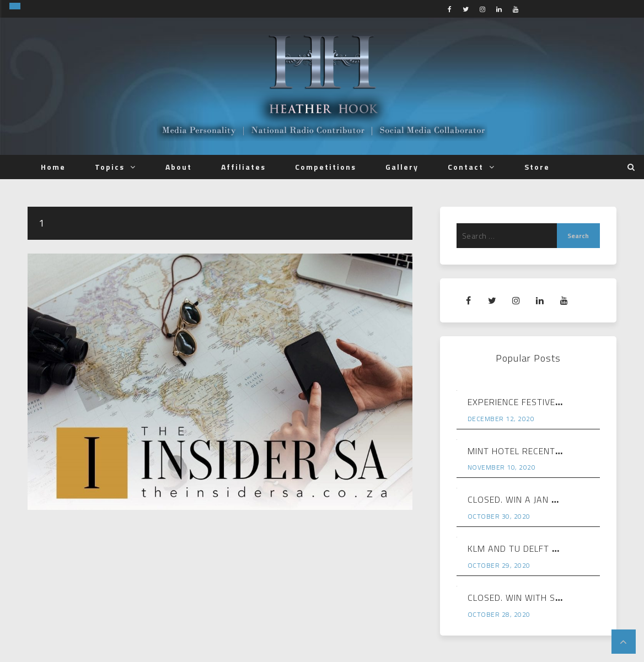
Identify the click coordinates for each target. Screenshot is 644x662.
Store (537, 167)
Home (53, 167)
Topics (110, 167)
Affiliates (243, 167)
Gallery (402, 167)
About (179, 167)
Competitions (326, 167)
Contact (466, 167)
